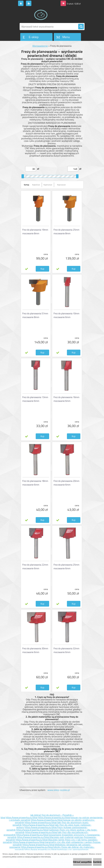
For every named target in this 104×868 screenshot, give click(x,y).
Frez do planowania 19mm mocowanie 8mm (35, 232)
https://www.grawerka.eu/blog (21, 817)
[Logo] (41, 15)
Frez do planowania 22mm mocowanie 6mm (35, 567)
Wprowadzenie (40, 46)
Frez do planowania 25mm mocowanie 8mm (67, 232)
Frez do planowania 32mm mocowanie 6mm (67, 650)
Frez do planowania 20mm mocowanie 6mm (67, 483)
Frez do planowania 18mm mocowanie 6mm (35, 483)
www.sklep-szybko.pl (59, 790)
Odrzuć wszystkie (82, 862)
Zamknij (97, 862)
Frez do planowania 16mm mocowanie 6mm (67, 399)
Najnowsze (62, 185)
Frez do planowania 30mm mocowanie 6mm (35, 650)
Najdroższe (48, 185)
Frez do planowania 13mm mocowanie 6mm (35, 399)
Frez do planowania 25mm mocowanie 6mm (67, 567)
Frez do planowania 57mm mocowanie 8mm (35, 315)
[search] (81, 27)
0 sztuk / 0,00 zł (74, 4)
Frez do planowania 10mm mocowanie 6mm (67, 315)
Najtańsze (36, 185)
